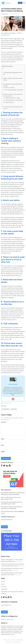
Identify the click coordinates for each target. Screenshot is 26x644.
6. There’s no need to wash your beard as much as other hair (13, 95)
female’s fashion (16, 330)
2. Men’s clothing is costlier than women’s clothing (13, 79)
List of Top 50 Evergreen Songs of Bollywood (13, 511)
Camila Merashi (5, 14)
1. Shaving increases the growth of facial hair (12, 73)
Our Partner (4, 587)
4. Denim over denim (9, 88)
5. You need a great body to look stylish (14, 90)
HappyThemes (20, 640)
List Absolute (9, 640)
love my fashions (6, 409)
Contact (3, 584)
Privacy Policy (4, 589)
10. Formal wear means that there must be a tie (13, 108)
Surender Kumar (5, 35)
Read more (12, 634)
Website (3, 452)
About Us (3, 582)
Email (3, 445)
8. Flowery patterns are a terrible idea (13, 100)
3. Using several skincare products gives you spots (12, 85)
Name (3, 439)
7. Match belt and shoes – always (12, 98)
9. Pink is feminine (9, 102)
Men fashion (14, 409)
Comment (4, 422)
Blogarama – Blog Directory (7, 619)
